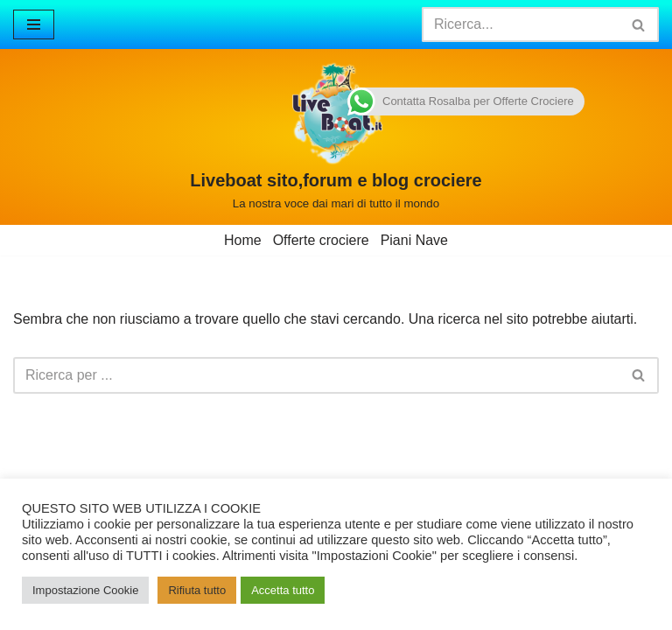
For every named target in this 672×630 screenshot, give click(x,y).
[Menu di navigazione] (34, 24)
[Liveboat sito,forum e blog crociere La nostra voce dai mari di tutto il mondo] (336, 137)
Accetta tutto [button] (283, 590)
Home (243, 240)
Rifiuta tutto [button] (197, 590)
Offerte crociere (321, 240)
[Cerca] (521, 24)
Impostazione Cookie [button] (85, 590)
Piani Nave (414, 240)
